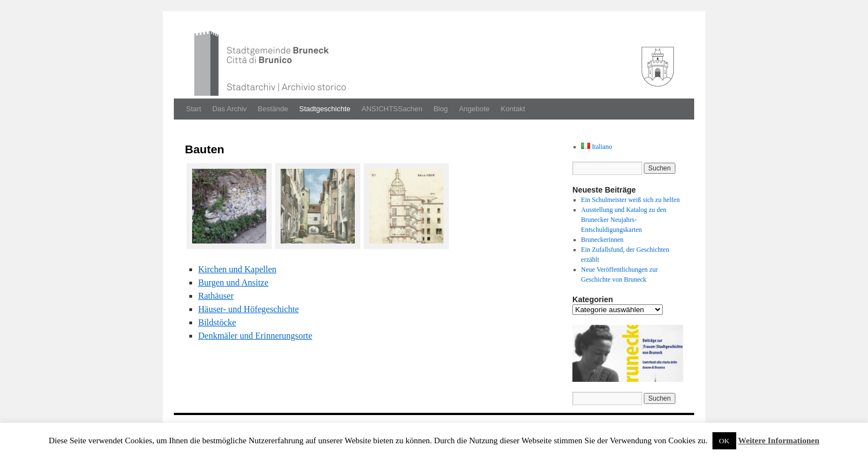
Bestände (273, 109)
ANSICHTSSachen (392, 109)
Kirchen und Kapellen (237, 269)
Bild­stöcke (217, 322)
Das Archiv (229, 109)
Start (193, 109)
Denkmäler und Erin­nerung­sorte (255, 336)
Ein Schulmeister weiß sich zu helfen (631, 200)
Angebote (474, 109)
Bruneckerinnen (603, 240)
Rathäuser (216, 296)
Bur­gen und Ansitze (233, 283)
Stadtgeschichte (325, 109)
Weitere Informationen (779, 441)
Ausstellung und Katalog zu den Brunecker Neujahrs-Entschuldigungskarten (624, 220)
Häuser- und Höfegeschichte (249, 309)
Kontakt (513, 109)
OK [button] (724, 441)
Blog (441, 109)
